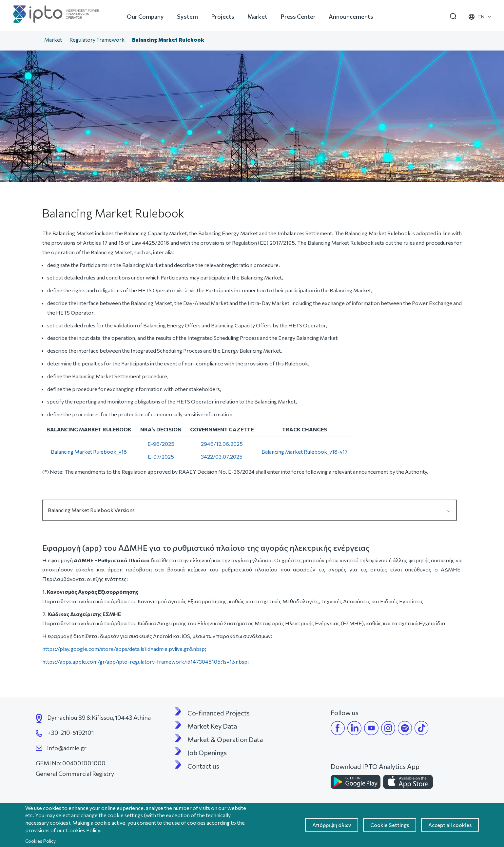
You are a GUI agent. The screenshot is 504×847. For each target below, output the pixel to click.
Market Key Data (212, 726)
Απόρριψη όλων (332, 825)
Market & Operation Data (225, 739)
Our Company (145, 16)
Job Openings (207, 753)
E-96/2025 (161, 444)
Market (257, 16)
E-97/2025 (161, 456)
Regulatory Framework (97, 40)
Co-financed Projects (219, 713)
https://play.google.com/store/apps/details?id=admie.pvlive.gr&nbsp (124, 649)
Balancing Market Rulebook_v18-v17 (305, 452)
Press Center (298, 16)
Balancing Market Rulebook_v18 (89, 452)
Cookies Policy (40, 841)
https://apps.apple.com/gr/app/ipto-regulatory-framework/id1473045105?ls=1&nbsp (145, 661)
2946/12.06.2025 (222, 444)
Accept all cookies (450, 825)
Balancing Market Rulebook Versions (91, 510)
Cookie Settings (390, 825)
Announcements (351, 16)
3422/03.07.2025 (222, 456)
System (187, 16)
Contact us (203, 766)
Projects (223, 16)
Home (34, 40)
